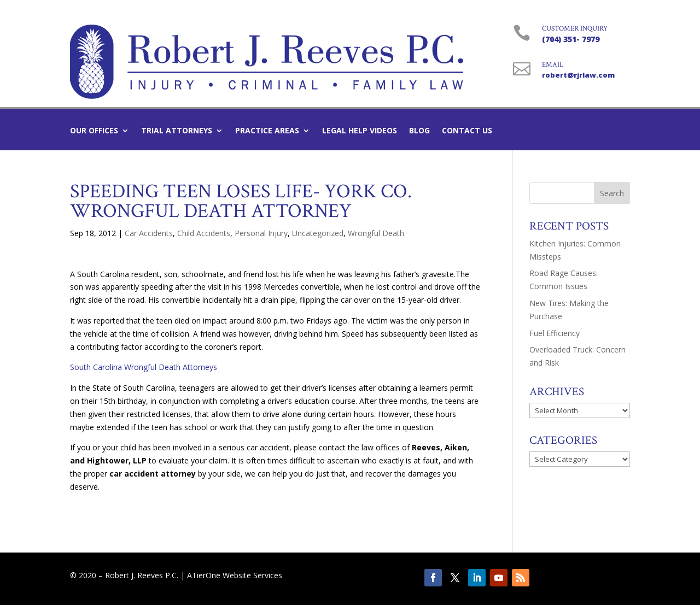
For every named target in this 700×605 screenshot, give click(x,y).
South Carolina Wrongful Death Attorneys (144, 367)
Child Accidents (204, 233)
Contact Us (467, 131)
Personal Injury (261, 233)
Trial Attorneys (177, 131)
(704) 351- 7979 (571, 39)
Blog (419, 131)
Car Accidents (149, 233)
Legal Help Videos (360, 131)
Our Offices (94, 131)
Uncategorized (318, 233)
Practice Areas (267, 131)
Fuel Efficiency (555, 333)
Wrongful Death (376, 233)
